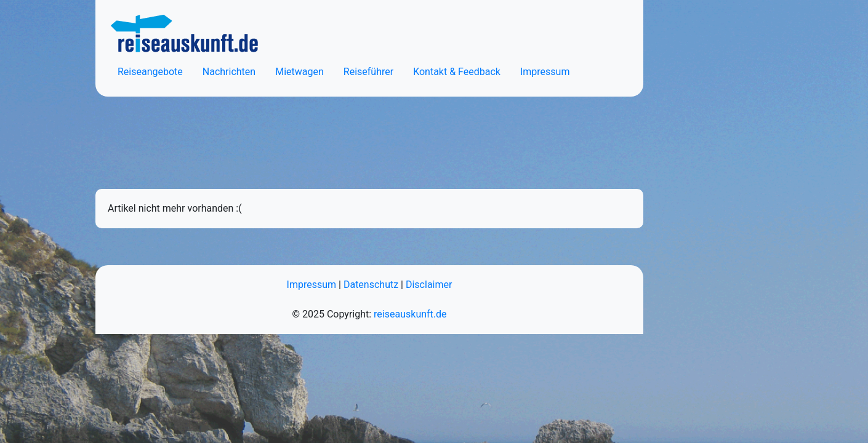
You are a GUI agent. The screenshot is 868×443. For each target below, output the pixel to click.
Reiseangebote (150, 72)
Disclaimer (429, 285)
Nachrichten (229, 72)
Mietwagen (299, 72)
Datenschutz (371, 285)
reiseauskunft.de (410, 314)
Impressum (545, 72)
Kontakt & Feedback (457, 72)
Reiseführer (368, 72)
